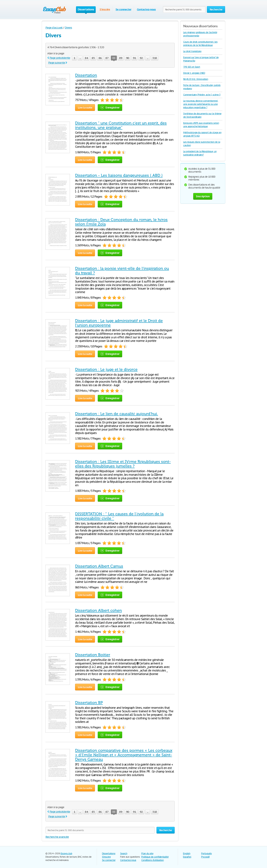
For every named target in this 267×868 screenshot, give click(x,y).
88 (114, 58)
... (80, 58)
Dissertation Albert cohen (98, 610)
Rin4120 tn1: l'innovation (196, 79)
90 (128, 58)
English (187, 853)
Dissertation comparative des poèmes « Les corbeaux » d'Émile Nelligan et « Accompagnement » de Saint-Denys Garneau (124, 755)
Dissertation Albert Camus (99, 566)
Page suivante (57, 63)
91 (134, 58)
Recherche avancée (57, 837)
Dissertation (86, 75)
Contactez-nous (146, 9)
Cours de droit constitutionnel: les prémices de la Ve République (200, 43)
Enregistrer (110, 107)
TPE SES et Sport (192, 67)
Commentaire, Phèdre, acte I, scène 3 (202, 95)
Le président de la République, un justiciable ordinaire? (200, 153)
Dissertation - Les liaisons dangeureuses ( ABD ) (119, 175)
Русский (205, 857)
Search (124, 853)
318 (155, 58)
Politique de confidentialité (155, 857)
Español (187, 857)
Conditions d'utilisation (153, 860)
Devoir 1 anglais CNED (194, 73)
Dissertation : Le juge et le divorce (106, 369)
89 (121, 58)
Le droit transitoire (192, 51)
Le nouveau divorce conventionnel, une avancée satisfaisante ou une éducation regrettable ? (201, 104)
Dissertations (109, 853)
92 (141, 58)
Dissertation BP (89, 703)
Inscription (203, 196)
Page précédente (60, 58)
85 (93, 58)
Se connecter (123, 9)
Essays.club (66, 853)
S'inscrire (105, 9)
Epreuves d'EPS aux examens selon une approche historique (201, 125)
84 (86, 58)
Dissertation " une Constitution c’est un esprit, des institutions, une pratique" (121, 125)
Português (206, 853)
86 (100, 58)
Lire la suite (85, 107)
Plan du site (147, 853)
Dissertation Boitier (93, 655)
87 (107, 58)
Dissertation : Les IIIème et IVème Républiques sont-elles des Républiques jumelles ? (123, 464)
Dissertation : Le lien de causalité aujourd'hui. (117, 414)
